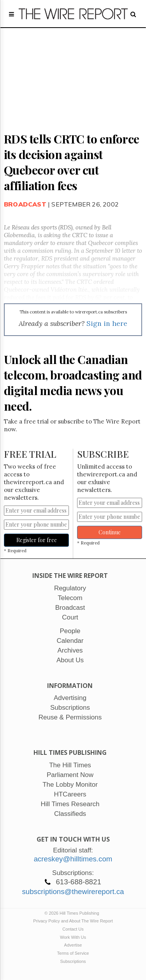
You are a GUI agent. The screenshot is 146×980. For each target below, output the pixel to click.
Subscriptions (73, 961)
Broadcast (25, 204)
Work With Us (73, 937)
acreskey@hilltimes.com (73, 859)
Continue (110, 532)
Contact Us (73, 929)
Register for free (37, 540)
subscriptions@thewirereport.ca (73, 892)
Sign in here (107, 323)
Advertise (73, 945)
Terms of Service (73, 953)
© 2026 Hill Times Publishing (73, 913)
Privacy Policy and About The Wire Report (73, 921)
